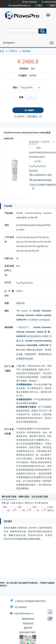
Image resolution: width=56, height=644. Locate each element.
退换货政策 (28, 623)
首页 (2, 51)
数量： (22, 97)
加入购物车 (29, 110)
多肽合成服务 (10, 528)
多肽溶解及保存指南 (42, 180)
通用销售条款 (28, 619)
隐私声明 (28, 628)
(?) (40, 116)
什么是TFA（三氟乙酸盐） (27, 116)
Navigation (9, 43)
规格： (16, 87)
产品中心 (13, 51)
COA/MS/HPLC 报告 (42, 175)
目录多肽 (26, 51)
